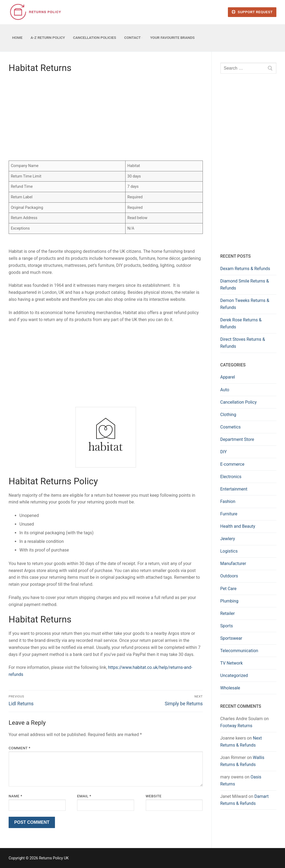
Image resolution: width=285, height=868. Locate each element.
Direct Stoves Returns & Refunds (243, 343)
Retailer (228, 613)
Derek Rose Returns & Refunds (241, 323)
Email (84, 796)
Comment (20, 748)
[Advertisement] (106, 118)
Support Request (252, 12)
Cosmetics (231, 427)
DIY (224, 452)
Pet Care (229, 589)
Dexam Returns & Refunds (245, 269)
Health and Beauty (238, 526)
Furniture (229, 514)
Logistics (229, 551)
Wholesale (230, 688)
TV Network (232, 663)
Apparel (228, 377)
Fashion (228, 501)
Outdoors (229, 576)
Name (15, 796)
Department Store (237, 439)
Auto (225, 390)
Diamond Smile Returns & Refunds (245, 285)
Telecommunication (239, 651)
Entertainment (234, 489)
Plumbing (230, 601)
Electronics (231, 477)
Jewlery (228, 539)
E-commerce (232, 464)
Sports (227, 626)
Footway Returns (236, 726)
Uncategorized (234, 675)
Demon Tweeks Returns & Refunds (245, 304)
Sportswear (231, 638)
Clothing (228, 415)
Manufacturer (233, 564)
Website (154, 796)
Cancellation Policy (239, 402)
